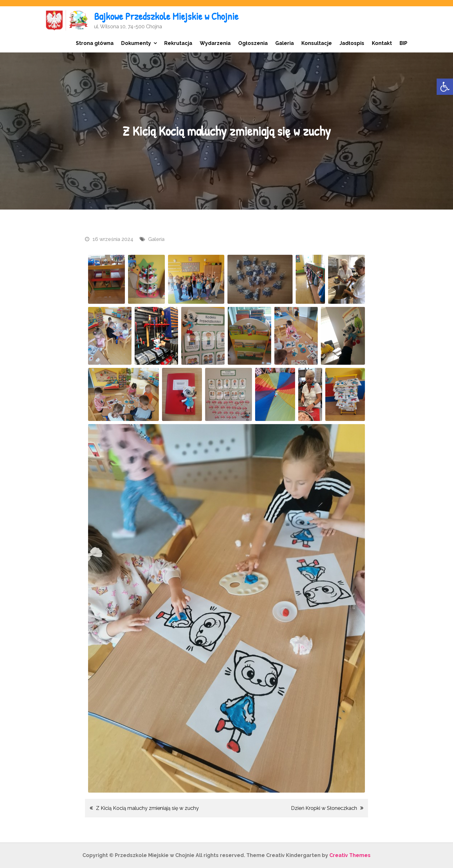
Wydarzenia (215, 43)
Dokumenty (136, 43)
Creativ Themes (350, 855)
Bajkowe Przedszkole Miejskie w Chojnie (166, 16)
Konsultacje (317, 43)
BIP (403, 43)
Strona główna (95, 43)
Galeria (285, 43)
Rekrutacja (178, 43)
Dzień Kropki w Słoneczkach (324, 808)
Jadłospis (352, 43)
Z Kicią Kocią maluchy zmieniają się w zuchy (147, 808)
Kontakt (382, 43)
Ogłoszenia (253, 43)
